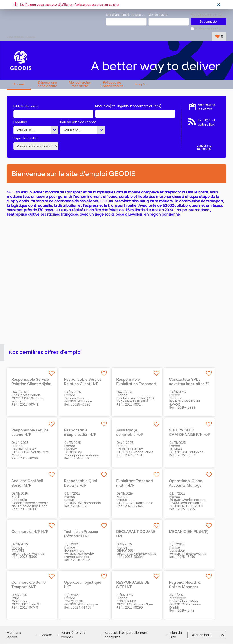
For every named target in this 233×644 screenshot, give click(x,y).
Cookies (46, 635)
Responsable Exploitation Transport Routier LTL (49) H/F (136, 384)
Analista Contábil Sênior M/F (27, 483)
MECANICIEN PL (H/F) (189, 532)
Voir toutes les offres (206, 107)
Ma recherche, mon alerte (80, 84)
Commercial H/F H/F (30, 532)
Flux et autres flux (207, 123)
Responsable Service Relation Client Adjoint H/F (32, 384)
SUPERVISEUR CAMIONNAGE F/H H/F (190, 433)
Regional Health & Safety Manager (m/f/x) (185, 587)
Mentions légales (14, 635)
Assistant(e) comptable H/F (130, 433)
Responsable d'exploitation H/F (80, 433)
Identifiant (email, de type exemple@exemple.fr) (126, 15)
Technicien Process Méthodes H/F (81, 534)
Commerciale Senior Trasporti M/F (29, 585)
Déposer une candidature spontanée (47, 84)
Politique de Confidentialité (112, 84)
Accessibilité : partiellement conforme (126, 635)
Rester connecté (207, 29)
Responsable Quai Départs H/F (81, 483)
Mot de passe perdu (206, 14)
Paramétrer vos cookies (73, 635)
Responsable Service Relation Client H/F (83, 382)
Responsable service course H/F (30, 433)
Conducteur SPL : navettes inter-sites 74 (189, 382)
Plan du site (176, 635)
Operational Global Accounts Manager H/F (186, 486)
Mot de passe (158, 15)
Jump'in (140, 84)
